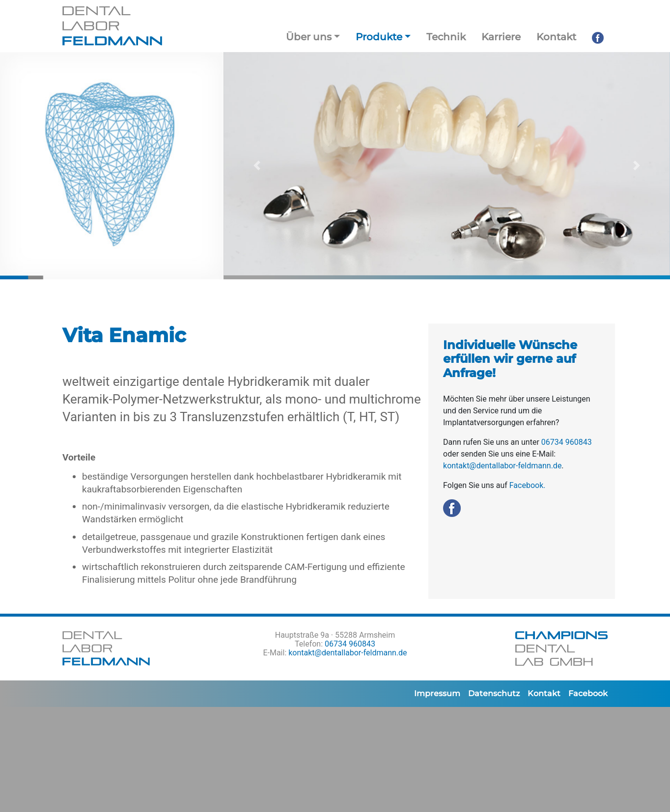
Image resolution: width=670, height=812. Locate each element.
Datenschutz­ (494, 693)
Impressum (437, 693)
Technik (446, 37)
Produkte (379, 37)
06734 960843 (567, 442)
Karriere (501, 37)
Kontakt (556, 37)
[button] (257, 166)
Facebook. (528, 485)
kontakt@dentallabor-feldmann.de (502, 466)
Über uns (309, 37)
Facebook (588, 693)
